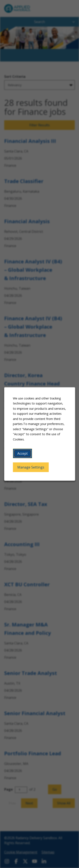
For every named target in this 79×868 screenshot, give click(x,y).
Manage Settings (31, 467)
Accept (22, 453)
